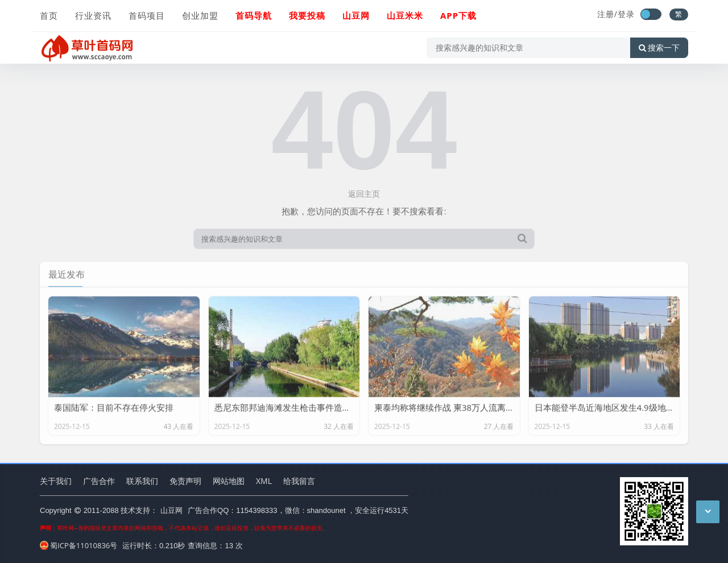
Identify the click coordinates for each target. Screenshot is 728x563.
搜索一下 (659, 48)
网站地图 (229, 481)
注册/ (607, 14)
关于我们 (56, 481)
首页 (49, 15)
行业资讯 (93, 15)
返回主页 (364, 194)
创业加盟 (200, 15)
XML (264, 481)
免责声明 (185, 481)
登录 (626, 14)
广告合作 (99, 481)
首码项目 (147, 15)
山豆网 (171, 510)
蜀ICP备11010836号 (78, 545)
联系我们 (142, 481)
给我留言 (299, 481)
